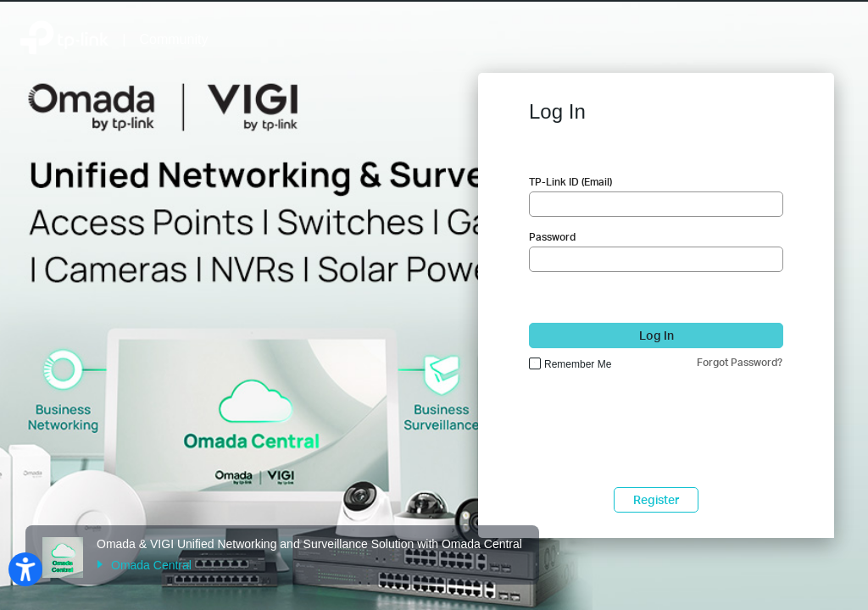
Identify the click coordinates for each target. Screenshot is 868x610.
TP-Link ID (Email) (570, 182)
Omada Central (144, 565)
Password (552, 237)
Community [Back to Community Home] (174, 39)
